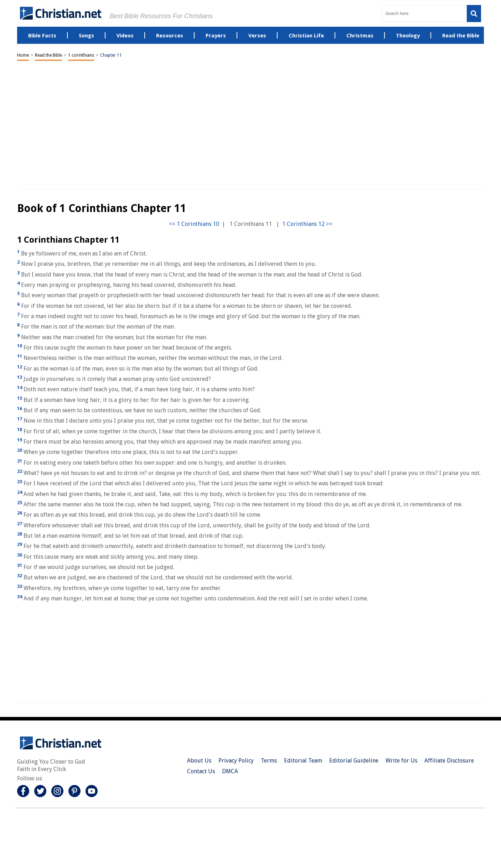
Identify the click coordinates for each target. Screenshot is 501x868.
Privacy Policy (236, 761)
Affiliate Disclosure (449, 761)
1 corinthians (81, 55)
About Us (199, 761)
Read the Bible (48, 55)
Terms (269, 761)
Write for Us (401, 761)
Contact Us (201, 771)
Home (23, 55)
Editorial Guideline (354, 761)
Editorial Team (303, 761)
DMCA (230, 771)
